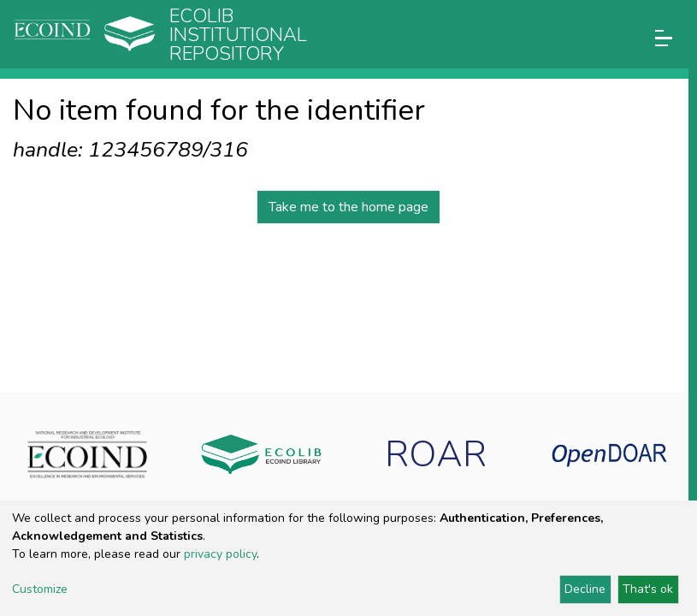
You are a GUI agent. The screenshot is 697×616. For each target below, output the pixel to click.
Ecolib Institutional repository (238, 35)
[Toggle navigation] (664, 38)
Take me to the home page (348, 207)
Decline (585, 589)
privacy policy (220, 554)
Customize (40, 589)
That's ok (648, 589)
